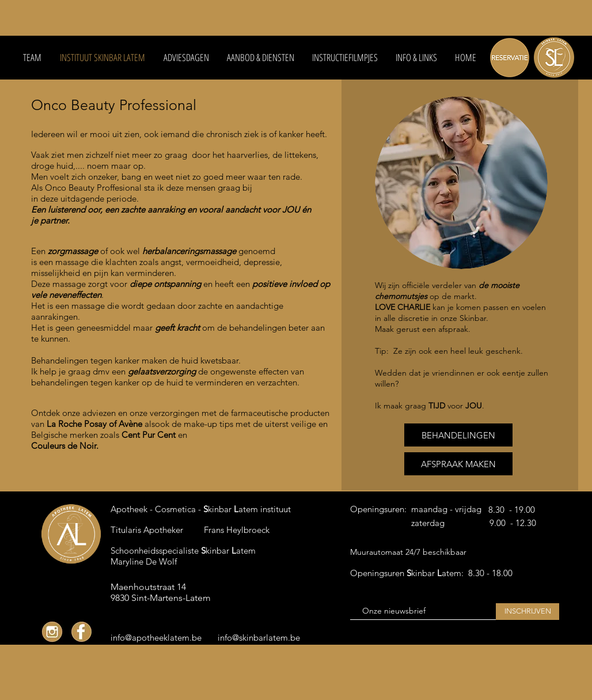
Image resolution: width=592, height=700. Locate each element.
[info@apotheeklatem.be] (156, 637)
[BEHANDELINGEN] (458, 435)
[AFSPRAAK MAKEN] (458, 464)
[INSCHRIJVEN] (528, 612)
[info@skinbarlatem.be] (262, 637)
